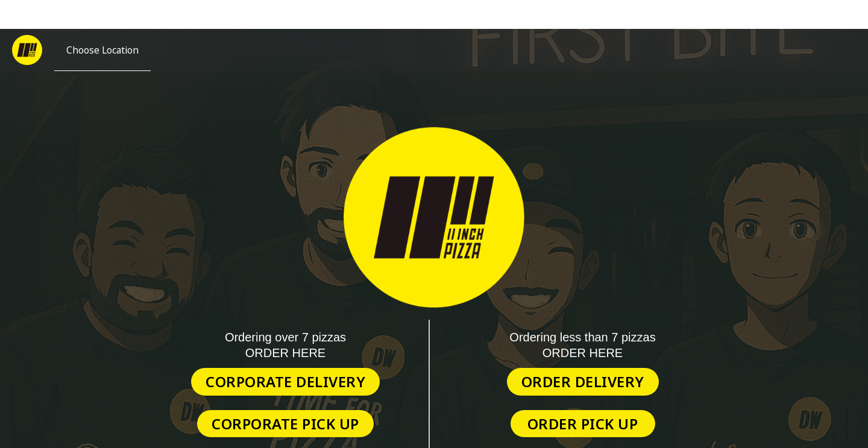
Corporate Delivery (285, 381)
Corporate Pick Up (285, 424)
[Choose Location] (102, 50)
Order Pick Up (583, 424)
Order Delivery (583, 381)
